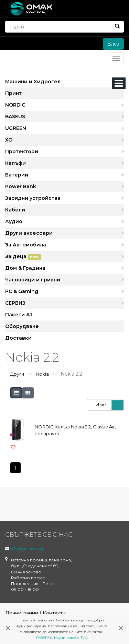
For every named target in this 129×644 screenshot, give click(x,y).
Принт (13, 93)
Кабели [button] (15, 210)
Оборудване (22, 326)
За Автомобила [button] (26, 245)
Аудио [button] (14, 221)
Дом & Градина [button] (25, 268)
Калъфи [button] (15, 163)
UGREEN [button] (16, 128)
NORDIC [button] (15, 105)
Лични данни (22, 613)
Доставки (18, 338)
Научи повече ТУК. (71, 638)
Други (17, 374)
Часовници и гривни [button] (33, 280)
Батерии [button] (17, 175)
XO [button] (9, 140)
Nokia (42, 374)
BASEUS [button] (15, 117)
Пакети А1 (19, 315)
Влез (113, 44)
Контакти (54, 613)
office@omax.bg (27, 548)
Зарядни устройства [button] (33, 198)
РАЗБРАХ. (45, 638)
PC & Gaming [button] (22, 291)
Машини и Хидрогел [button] (33, 82)
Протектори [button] (22, 151)
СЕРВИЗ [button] (15, 303)
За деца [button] (23, 257)
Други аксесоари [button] (29, 233)
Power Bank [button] (21, 186)
